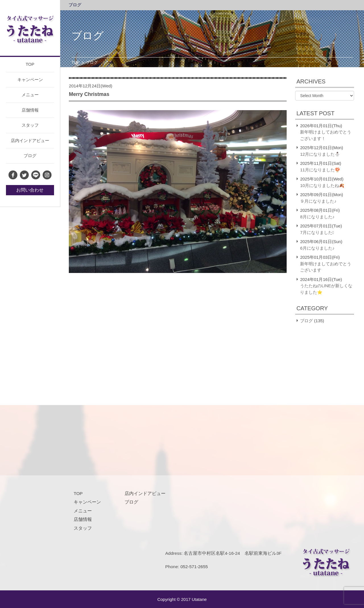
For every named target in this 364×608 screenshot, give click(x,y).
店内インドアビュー (30, 140)
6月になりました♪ (317, 248)
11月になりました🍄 (320, 170)
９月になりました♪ (318, 201)
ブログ (30, 156)
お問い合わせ (30, 190)
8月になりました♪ (317, 217)
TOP (30, 64)
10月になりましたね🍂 (322, 185)
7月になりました (317, 232)
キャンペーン (30, 80)
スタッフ (30, 125)
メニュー (30, 95)
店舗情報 (30, 110)
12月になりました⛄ (320, 154)
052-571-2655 (194, 567)
